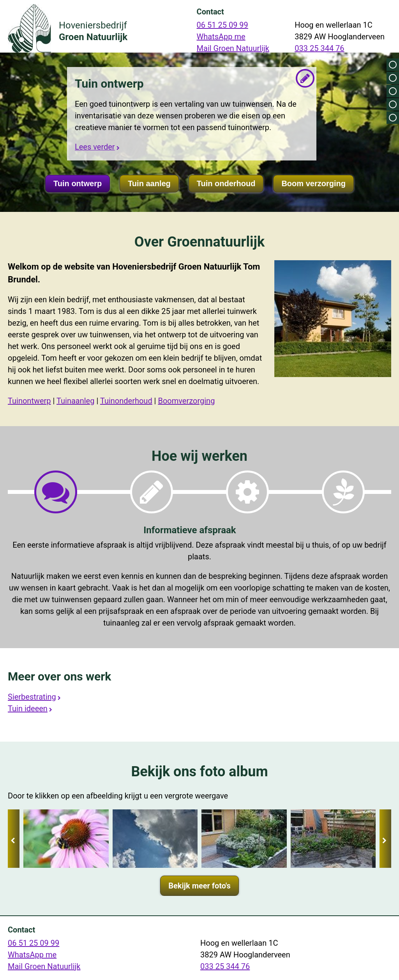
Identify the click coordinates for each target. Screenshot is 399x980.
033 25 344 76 (319, 48)
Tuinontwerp (29, 401)
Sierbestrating (32, 697)
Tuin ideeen (28, 709)
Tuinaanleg (75, 401)
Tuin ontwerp (78, 183)
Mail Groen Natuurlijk (233, 48)
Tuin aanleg (149, 183)
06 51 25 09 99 (222, 25)
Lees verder (95, 146)
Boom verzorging (313, 183)
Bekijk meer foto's (199, 886)
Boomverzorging (186, 401)
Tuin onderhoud (226, 183)
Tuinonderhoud (126, 401)
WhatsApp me (221, 37)
